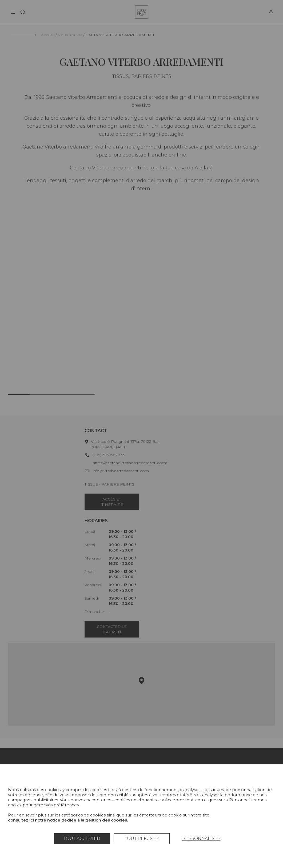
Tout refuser (142, 838)
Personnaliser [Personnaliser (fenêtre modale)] (201, 838)
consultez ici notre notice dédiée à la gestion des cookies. (68, 820)
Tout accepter (82, 838)
